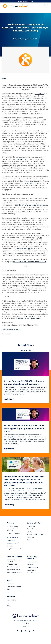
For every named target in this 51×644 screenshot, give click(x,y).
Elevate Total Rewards (13, 567)
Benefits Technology (13, 526)
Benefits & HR (31, 526)
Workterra (10, 546)
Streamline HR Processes (14, 572)
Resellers (30, 540)
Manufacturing (31, 570)
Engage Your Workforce (14, 570)
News (8, 589)
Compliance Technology (14, 533)
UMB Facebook (23, 318)
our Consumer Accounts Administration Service (29, 262)
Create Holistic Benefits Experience (13, 561)
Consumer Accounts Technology (12, 530)
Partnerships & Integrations (35, 534)
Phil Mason (31, 183)
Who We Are (10, 584)
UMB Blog (31, 316)
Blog (8, 603)
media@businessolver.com (11, 329)
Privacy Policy (25, 626)
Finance (29, 532)
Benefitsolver (11, 540)
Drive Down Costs (12, 564)
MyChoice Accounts (13, 543)
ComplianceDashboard (14, 549)
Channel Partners (32, 529)
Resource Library (12, 600)
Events (9, 606)
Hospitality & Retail (33, 567)
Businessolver (39, 94)
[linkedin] (18, 631)
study (26, 201)
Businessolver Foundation (14, 587)
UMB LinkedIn (36, 318)
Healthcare (30, 565)
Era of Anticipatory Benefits (25, 1)
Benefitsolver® (21, 159)
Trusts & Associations (33, 573)
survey (9, 220)
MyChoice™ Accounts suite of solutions (30, 100)
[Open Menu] (46, 6)
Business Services (32, 562)
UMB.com (24, 316)
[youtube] (33, 631)
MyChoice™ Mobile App (22, 249)
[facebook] (22, 631)
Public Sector (31, 537)
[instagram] (29, 631)
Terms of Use (25, 623)
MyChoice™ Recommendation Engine (29, 205)
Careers (9, 592)
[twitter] (25, 631)
